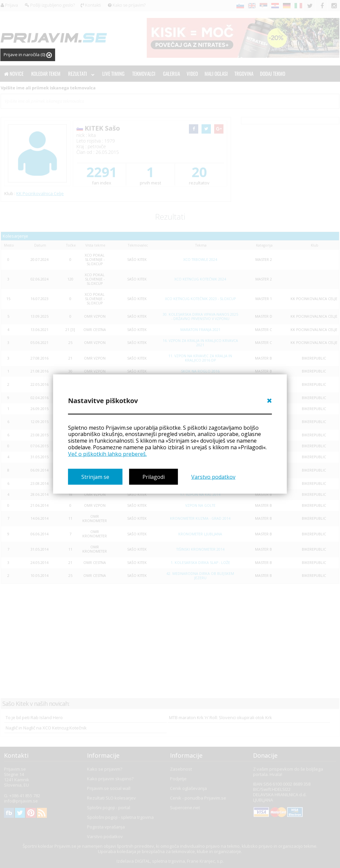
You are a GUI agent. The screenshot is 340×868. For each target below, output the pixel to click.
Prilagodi (154, 477)
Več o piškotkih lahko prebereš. (107, 454)
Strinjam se (95, 477)
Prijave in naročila (28, 55)
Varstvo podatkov (213, 477)
